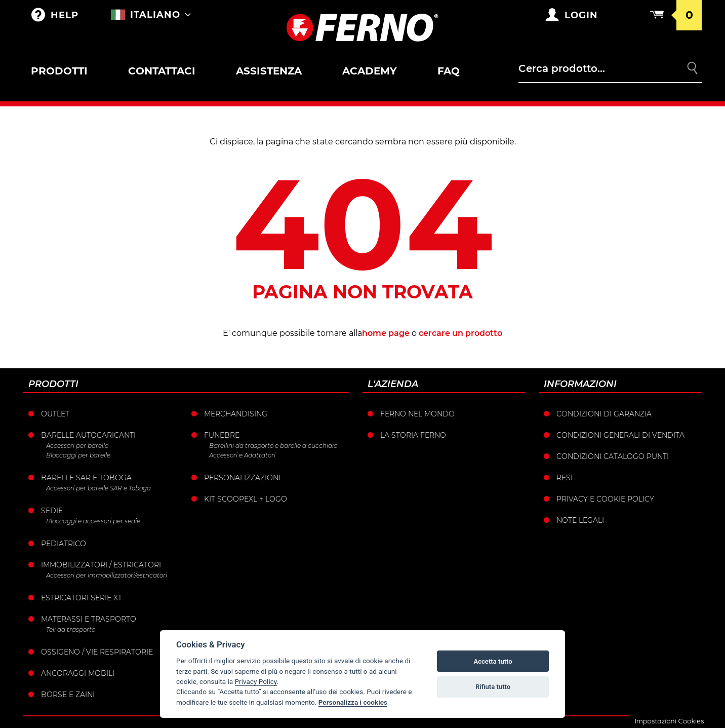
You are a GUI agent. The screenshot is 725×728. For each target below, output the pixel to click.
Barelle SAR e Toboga (86, 478)
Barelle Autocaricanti (88, 435)
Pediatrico (64, 544)
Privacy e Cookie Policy (605, 499)
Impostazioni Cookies (669, 721)
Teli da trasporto (71, 629)
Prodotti (59, 71)
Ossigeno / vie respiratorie (97, 652)
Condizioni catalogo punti (613, 456)
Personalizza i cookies (353, 702)
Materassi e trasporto (89, 619)
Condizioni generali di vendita (620, 435)
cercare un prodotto (460, 333)
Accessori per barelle (77, 446)
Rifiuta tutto (493, 687)
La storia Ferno (413, 435)
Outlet (55, 414)
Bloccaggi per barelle (78, 455)
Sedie (52, 511)
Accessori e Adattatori (242, 455)
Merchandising (236, 414)
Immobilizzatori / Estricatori (101, 565)
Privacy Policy (256, 681)
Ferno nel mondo (417, 414)
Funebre (222, 435)
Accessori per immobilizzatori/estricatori (107, 575)
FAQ (449, 71)
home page (386, 333)
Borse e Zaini (68, 695)
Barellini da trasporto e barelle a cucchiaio (273, 446)
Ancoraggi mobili (78, 673)
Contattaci (162, 71)
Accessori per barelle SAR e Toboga (98, 488)
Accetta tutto (493, 661)
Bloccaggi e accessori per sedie (93, 521)
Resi (565, 478)
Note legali (580, 520)
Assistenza (269, 71)
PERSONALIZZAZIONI (242, 478)
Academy (370, 71)
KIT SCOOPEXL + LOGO (246, 499)
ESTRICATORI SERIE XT (82, 598)
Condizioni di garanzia (604, 414)
